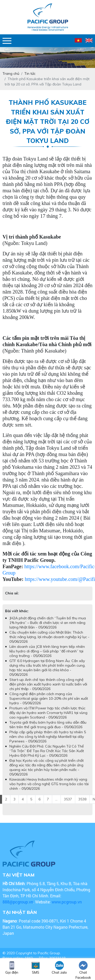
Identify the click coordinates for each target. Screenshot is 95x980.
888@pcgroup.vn (18, 902)
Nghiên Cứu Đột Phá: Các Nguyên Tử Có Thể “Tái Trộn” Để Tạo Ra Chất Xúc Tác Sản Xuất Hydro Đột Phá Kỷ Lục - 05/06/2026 (47, 751)
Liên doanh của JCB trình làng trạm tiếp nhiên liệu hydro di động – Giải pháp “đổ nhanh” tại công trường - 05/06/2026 (47, 651)
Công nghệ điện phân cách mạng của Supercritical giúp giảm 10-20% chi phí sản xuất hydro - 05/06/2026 (49, 698)
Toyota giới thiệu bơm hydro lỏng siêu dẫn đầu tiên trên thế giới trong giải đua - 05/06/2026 (48, 725)
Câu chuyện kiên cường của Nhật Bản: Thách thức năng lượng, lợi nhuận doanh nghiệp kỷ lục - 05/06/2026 (49, 637)
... (56, 799)
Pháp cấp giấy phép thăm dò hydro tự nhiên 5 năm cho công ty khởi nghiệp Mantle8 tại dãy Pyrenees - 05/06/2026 (48, 737)
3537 (68, 799)
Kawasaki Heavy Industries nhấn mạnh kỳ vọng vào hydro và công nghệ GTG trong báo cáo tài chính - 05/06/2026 (49, 784)
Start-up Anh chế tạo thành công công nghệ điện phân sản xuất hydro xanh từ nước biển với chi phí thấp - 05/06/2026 (48, 684)
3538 (82, 799)
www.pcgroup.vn (67, 902)
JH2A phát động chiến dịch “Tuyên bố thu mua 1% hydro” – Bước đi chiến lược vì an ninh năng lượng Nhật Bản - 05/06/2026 (48, 623)
